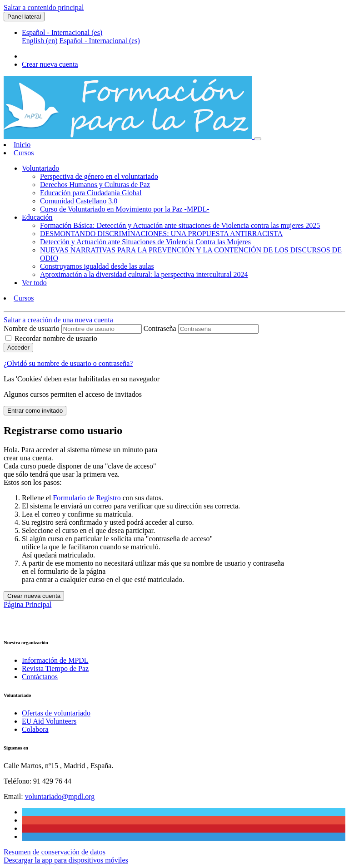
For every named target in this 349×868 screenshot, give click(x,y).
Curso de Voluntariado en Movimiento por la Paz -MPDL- (125, 209)
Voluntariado (40, 168)
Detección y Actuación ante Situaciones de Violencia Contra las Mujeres (145, 242)
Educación (37, 217)
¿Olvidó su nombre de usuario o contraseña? (68, 363)
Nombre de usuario (32, 328)
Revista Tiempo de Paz (55, 668)
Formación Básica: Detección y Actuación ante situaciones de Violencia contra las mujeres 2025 (180, 225)
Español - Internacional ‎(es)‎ (62, 32)
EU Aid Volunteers (49, 721)
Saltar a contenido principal (44, 7)
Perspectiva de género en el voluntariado (99, 176)
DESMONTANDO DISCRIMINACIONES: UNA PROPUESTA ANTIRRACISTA (161, 234)
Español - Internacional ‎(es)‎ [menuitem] (100, 41)
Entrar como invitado (35, 411)
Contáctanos (40, 677)
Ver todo (34, 283)
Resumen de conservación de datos (55, 852)
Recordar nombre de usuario (56, 338)
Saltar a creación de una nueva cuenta (58, 320)
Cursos (24, 153)
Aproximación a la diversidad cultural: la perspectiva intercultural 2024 (144, 274)
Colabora (35, 729)
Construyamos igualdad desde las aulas (97, 266)
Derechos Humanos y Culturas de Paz (95, 185)
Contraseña (160, 328)
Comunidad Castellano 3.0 (79, 201)
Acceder (18, 348)
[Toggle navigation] (258, 139)
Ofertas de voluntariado (56, 713)
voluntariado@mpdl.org (60, 796)
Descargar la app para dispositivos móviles (66, 860)
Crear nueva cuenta (50, 64)
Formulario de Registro (87, 498)
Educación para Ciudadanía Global (91, 193)
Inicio (22, 145)
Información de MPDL (55, 660)
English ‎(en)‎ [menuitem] (40, 41)
